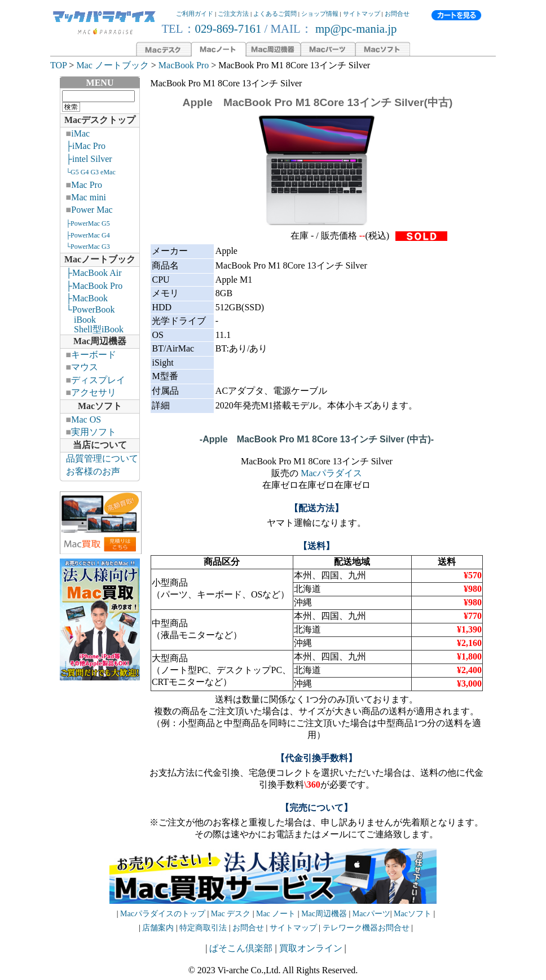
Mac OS (86, 419)
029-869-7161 (228, 28)
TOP (58, 65)
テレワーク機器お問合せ (366, 928)
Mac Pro (87, 185)
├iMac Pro (86, 146)
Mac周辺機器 (100, 341)
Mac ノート (276, 914)
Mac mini (89, 197)
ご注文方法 (233, 14)
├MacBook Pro (94, 286)
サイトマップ (362, 14)
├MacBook (87, 298)
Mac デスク (231, 914)
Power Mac (92, 210)
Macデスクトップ (100, 120)
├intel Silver (89, 159)
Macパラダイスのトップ (163, 914)
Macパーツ (371, 914)
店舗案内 (158, 928)
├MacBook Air (94, 273)
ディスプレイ (98, 380)
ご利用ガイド (195, 14)
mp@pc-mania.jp (355, 28)
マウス (85, 367)
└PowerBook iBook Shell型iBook (92, 319)
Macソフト (100, 406)
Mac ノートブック (112, 65)
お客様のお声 (93, 471)
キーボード (94, 355)
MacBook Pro (184, 65)
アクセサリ (94, 392)
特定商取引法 (204, 928)
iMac (80, 133)
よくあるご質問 (275, 14)
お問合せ (397, 14)
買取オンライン (311, 948)
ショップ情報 (320, 14)
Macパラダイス (331, 473)
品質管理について (102, 458)
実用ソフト (94, 432)
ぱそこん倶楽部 (241, 948)
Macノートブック (100, 259)
